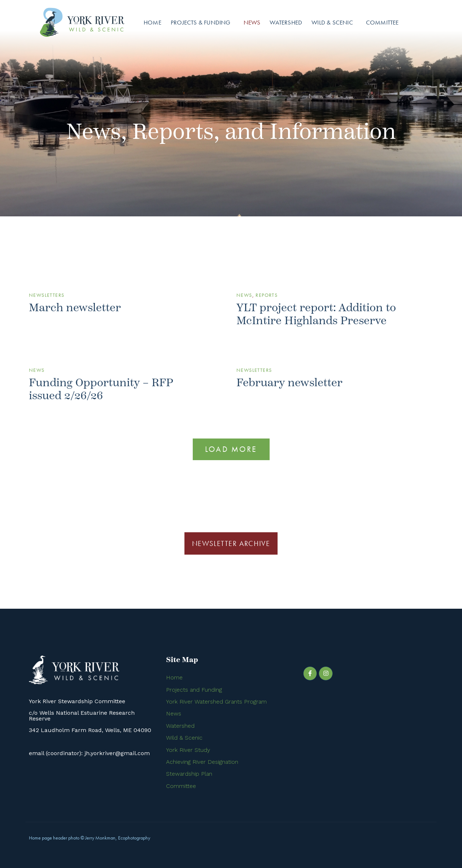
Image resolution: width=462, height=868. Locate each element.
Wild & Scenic (332, 22)
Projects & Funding (201, 22)
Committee (382, 22)
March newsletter (75, 308)
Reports (267, 295)
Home (152, 22)
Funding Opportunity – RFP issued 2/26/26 (101, 389)
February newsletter (289, 383)
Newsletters (47, 295)
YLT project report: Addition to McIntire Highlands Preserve (316, 314)
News (252, 22)
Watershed (286, 22)
